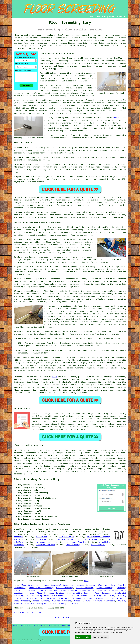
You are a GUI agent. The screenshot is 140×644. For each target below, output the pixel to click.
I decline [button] (86, 637)
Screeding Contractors (104, 601)
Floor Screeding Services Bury (37, 479)
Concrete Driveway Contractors (41, 604)
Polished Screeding (85, 585)
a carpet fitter (46, 542)
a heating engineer (45, 545)
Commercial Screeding (62, 585)
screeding (111, 466)
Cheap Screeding (34, 596)
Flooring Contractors (104, 596)
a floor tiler (67, 537)
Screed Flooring (41, 601)
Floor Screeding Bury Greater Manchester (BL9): (39, 35)
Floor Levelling (95, 598)
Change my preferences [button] (100, 637)
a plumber (41, 540)
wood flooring (73, 545)
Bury (54, 377)
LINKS (98, 17)
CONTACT (112, 17)
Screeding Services (115, 598)
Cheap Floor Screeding (41, 588)
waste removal (98, 545)
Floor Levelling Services (34, 585)
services (18, 393)
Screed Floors (87, 590)
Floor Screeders (106, 585)
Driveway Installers (68, 604)
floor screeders (113, 385)
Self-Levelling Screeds (40, 590)
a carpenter (91, 540)
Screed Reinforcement (55, 596)
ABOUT (104, 17)
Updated (39, 625)
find (22, 450)
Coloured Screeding (34, 598)
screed (17, 93)
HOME (91, 17)
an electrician (66, 540)
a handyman (41, 537)
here (23, 471)
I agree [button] (78, 637)
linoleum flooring (77, 542)
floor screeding (22, 390)
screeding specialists (37, 463)
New (34, 625)
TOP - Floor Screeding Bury (28, 612)
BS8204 (117, 118)
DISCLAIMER (121, 17)
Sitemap (15, 625)
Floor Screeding (65, 588)
